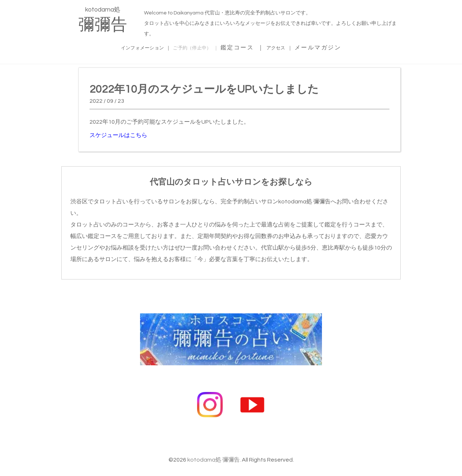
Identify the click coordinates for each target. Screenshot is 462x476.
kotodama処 (103, 20)
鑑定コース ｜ (256, 47)
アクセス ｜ (299, 47)
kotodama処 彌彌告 (213, 446)
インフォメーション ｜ (131, 47)
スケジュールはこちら (118, 134)
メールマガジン (343, 47)
